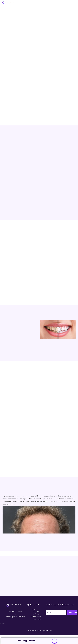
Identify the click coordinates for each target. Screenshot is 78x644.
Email (47, 609)
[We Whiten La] (8, 2)
